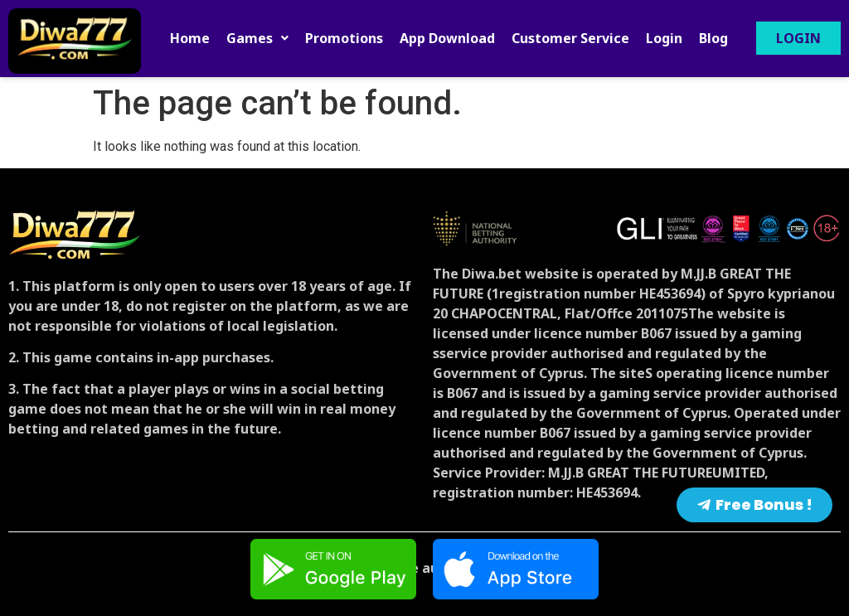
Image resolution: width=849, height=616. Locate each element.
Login (664, 38)
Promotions (344, 38)
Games (257, 38)
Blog (713, 38)
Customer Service (570, 38)
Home (190, 38)
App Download (447, 38)
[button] (257, 38)
